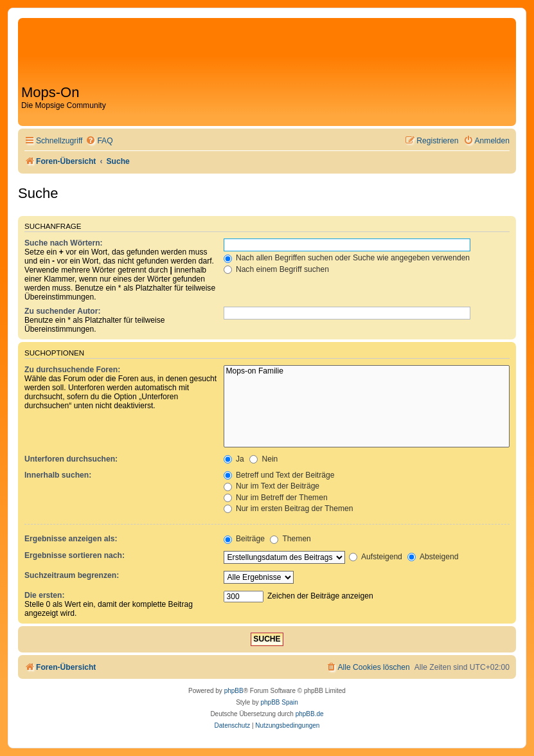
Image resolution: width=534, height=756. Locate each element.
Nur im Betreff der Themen (276, 498)
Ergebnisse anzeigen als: (71, 539)
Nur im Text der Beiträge (272, 486)
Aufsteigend (376, 557)
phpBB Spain (279, 702)
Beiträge (244, 539)
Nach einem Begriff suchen (276, 269)
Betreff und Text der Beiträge (279, 475)
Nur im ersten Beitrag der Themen (289, 509)
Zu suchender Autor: (62, 311)
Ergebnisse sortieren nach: (75, 555)
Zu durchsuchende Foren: (72, 370)
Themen (290, 539)
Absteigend (433, 557)
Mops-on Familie (367, 372)
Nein (263, 459)
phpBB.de (310, 714)
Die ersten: (45, 595)
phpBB (234, 691)
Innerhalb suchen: (58, 475)
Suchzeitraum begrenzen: (72, 575)
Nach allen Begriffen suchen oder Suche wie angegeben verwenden (347, 258)
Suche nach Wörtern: (64, 243)
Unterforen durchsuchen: (71, 459)
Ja (234, 459)
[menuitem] (99, 141)
